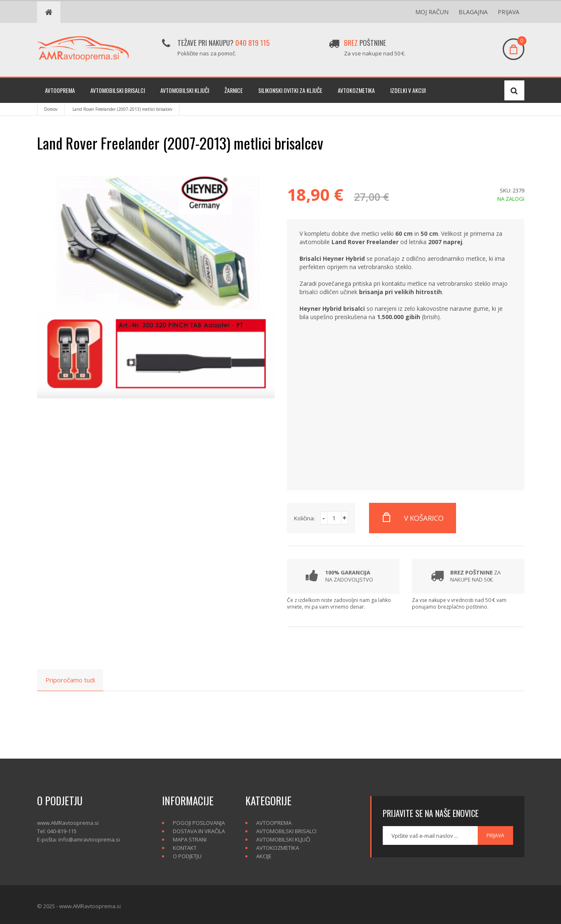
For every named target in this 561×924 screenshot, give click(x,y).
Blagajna (473, 12)
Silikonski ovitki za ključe (290, 90)
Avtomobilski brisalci (118, 90)
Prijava (509, 12)
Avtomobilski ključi (185, 90)
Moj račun (432, 12)
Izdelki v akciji (408, 90)
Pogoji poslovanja (199, 823)
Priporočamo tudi (70, 680)
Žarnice (234, 90)
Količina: (304, 518)
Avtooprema (60, 90)
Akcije (264, 856)
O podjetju (187, 856)
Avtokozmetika (356, 90)
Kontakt (185, 848)
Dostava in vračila (199, 831)
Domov (51, 109)
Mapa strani (190, 839)
